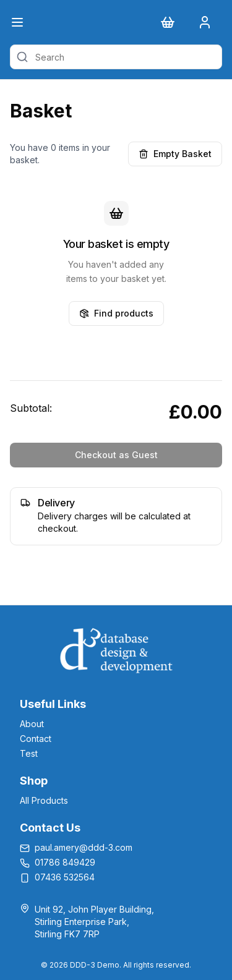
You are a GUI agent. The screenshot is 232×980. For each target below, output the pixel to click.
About (32, 724)
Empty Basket (175, 154)
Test (29, 753)
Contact (36, 739)
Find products (116, 313)
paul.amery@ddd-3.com (84, 847)
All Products (44, 800)
